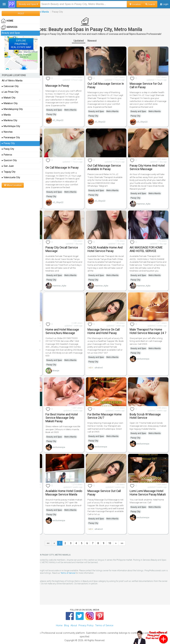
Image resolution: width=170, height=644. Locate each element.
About (74, 626)
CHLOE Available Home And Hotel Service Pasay (105, 249)
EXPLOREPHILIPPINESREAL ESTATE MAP (21, 44)
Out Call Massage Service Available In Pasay (104, 167)
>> (122, 543)
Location (135, 4)
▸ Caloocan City (10, 86)
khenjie (56, 371)
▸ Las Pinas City (10, 92)
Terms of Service (68, 573)
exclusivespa (143, 359)
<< (48, 543)
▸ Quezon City (9, 160)
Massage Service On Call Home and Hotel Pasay (104, 331)
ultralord (99, 368)
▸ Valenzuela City (11, 177)
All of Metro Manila (12, 81)
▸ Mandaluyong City (12, 109)
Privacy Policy (86, 626)
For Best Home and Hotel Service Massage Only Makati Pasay (62, 418)
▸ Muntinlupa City (11, 126)
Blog (66, 626)
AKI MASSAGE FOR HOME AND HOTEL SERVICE (146, 249)
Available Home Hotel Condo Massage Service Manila (64, 493)
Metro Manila (42, 12)
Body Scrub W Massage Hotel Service (145, 416)
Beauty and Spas (54, 110)
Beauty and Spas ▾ (28, 4)
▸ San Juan (8, 166)
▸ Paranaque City (11, 138)
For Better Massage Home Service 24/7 (105, 416)
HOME (7, 21)
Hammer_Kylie (144, 204)
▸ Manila (6, 115)
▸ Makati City (9, 98)
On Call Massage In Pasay (62, 168)
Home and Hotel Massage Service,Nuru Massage (62, 331)
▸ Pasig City (8, 149)
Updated (79, 41)
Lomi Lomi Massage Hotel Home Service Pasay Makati (148, 493)
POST (21, 13)
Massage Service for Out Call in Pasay (146, 85)
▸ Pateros (7, 155)
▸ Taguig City (9, 172)
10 (110, 543)
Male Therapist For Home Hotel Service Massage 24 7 (148, 331)
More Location (13, 185)
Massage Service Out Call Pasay (104, 493)
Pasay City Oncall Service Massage (62, 249)
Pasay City (51, 114)
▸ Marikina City (10, 120)
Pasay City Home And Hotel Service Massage (147, 167)
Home (59, 626)
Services (9, 27)
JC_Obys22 (58, 120)
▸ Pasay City (8, 143)
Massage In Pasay (57, 86)
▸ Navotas (7, 132)
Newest (92, 41)
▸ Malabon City (10, 103)
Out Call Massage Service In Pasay (106, 85)
